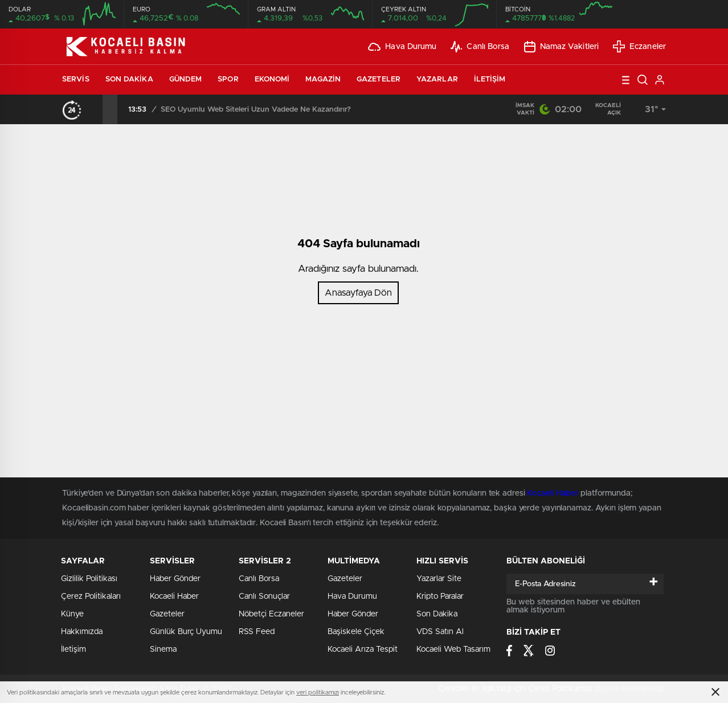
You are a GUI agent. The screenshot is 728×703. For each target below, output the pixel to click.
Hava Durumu (402, 47)
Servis (76, 79)
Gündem (186, 79)
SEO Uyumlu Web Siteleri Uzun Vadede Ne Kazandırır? (256, 110)
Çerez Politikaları (91, 596)
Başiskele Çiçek (356, 632)
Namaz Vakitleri (562, 47)
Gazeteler (379, 79)
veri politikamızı (318, 692)
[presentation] (95, 109)
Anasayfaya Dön (358, 293)
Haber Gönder (353, 614)
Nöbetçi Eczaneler (271, 614)
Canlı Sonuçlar (264, 596)
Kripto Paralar (440, 596)
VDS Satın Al (440, 632)
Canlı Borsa (480, 47)
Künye (72, 614)
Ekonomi (272, 79)
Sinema (163, 649)
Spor (228, 79)
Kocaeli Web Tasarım (453, 649)
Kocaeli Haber (174, 596)
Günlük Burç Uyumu (186, 632)
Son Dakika (129, 79)
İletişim (490, 79)
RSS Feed (257, 632)
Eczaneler (639, 46)
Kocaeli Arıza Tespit (363, 649)
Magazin (323, 79)
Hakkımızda (82, 632)
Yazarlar (437, 79)
